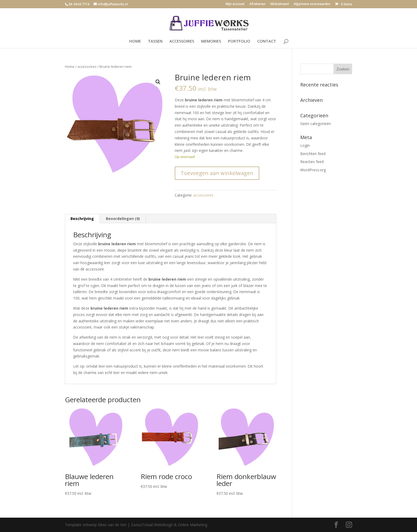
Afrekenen (257, 4)
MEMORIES (211, 41)
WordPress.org (313, 170)
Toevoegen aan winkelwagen (217, 173)
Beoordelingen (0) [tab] (123, 219)
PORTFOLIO (239, 41)
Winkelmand (280, 4)
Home (70, 66)
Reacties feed (312, 162)
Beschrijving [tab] (82, 219)
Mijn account (235, 4)
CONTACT (267, 41)
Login (305, 145)
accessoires (87, 66)
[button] (158, 82)
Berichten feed (313, 154)
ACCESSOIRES (182, 41)
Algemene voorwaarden (312, 4)
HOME (135, 41)
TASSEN (155, 41)
